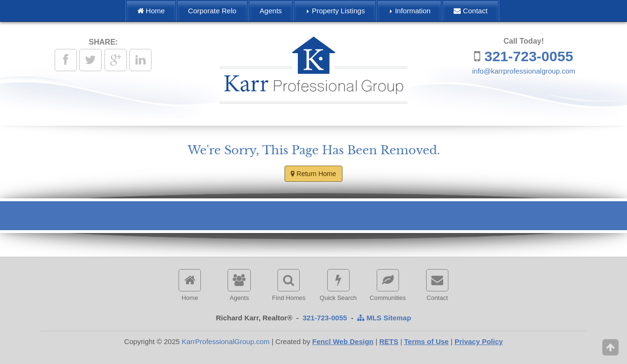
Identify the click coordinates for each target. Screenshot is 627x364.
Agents (271, 11)
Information (410, 11)
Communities (388, 285)
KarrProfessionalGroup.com (225, 341)
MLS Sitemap (384, 318)
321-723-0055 (529, 56)
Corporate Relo (212, 11)
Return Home (313, 174)
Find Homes (289, 285)
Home (151, 11)
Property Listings (336, 11)
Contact (470, 11)
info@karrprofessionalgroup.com (524, 71)
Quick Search (338, 285)
